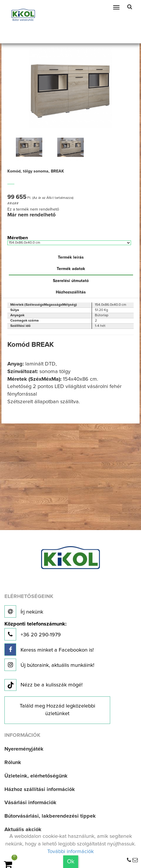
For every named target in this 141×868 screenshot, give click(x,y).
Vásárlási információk (30, 803)
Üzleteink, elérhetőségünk (36, 776)
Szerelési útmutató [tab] (71, 281)
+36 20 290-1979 (35, 631)
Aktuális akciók (23, 830)
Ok (71, 862)
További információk (70, 852)
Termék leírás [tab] (71, 257)
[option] (29, 147)
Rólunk (13, 763)
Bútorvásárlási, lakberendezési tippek (50, 816)
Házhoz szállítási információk (40, 790)
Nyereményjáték (24, 749)
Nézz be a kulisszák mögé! (43, 685)
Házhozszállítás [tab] (71, 292)
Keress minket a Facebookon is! (49, 650)
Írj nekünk (24, 611)
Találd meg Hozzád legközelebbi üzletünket (57, 710)
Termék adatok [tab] (71, 269)
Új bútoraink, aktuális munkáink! (49, 665)
